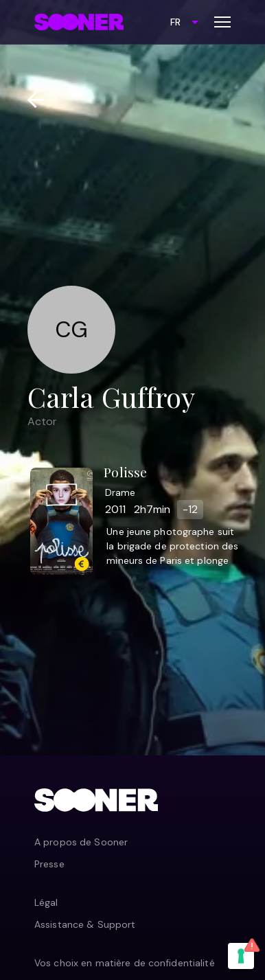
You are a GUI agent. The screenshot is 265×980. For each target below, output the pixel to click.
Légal (46, 902)
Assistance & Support (85, 924)
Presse (49, 864)
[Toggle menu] (222, 22)
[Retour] (30, 100)
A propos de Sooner (81, 842)
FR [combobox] (175, 22)
